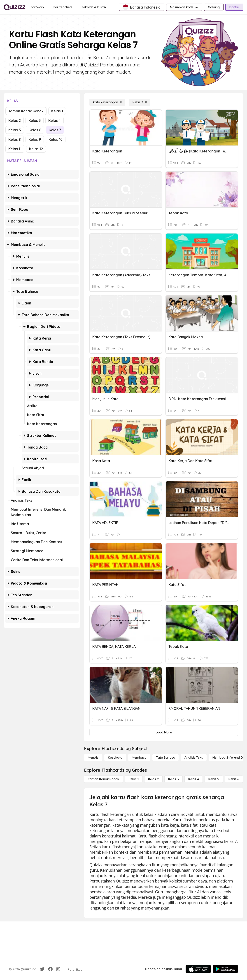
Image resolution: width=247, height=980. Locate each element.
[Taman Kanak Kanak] (104, 779)
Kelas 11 (15, 149)
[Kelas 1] (134, 779)
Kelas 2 (15, 120)
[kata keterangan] (107, 102)
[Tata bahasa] (165, 758)
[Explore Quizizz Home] (14, 7)
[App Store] (198, 969)
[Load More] (164, 732)
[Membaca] (139, 758)
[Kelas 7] (140, 102)
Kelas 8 (15, 139)
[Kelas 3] (174, 779)
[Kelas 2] (153, 779)
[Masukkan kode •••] (184, 7)
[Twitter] (42, 969)
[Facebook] (50, 969)
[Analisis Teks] (194, 758)
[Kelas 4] (194, 779)
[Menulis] (93, 758)
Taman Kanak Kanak (26, 111)
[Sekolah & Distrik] (94, 7)
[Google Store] (225, 969)
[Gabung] (214, 7)
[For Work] (38, 7)
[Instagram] (58, 969)
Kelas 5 (15, 130)
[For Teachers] (63, 7)
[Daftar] (234, 7)
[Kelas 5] (214, 779)
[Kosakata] (115, 758)
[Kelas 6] (234, 779)
